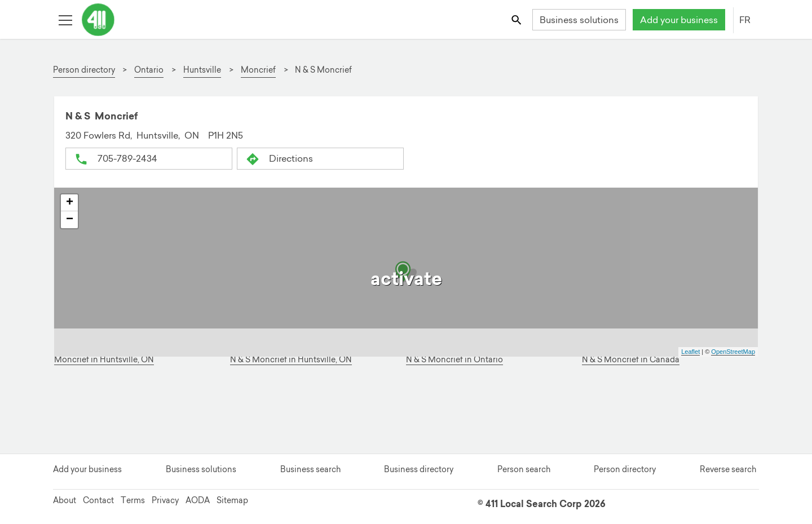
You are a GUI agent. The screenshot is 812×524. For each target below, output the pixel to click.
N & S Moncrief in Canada (631, 360)
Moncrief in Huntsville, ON (104, 360)
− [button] (70, 220)
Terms (133, 500)
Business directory (419, 469)
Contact (98, 500)
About (65, 500)
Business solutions (579, 20)
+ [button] (70, 203)
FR (745, 20)
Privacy (165, 500)
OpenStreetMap (733, 352)
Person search (524, 469)
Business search (310, 469)
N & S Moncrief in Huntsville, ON (291, 360)
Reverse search (728, 469)
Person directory (625, 469)
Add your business (679, 20)
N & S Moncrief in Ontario (454, 360)
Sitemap (232, 500)
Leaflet (690, 352)
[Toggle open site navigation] (65, 19)
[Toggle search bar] (517, 19)
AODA (198, 500)
